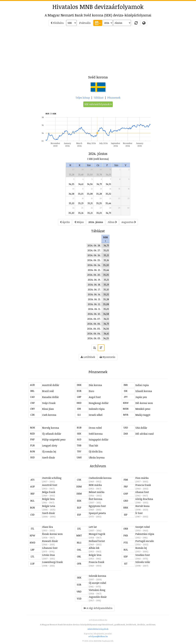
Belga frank (49, 492)
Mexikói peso (143, 409)
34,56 (90, 184)
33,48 (81, 175)
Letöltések (88, 357)
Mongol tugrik (97, 534)
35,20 (71, 213)
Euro (91, 391)
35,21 (90, 213)
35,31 (90, 203)
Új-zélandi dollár (52, 434)
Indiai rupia (142, 385)
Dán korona (95, 385)
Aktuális (85, 23)
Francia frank (143, 485)
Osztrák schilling (52, 478)
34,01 (108, 175)
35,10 (72, 203)
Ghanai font (142, 492)
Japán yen (141, 397)
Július (112, 222)
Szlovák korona (97, 576)
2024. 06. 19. (94, 280)
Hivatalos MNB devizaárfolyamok (98, 7)
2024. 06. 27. (94, 250)
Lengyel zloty (50, 446)
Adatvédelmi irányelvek (98, 629)
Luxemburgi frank (52, 562)
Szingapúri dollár (99, 440)
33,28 (72, 175)
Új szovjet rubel (97, 583)
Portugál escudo (145, 541)
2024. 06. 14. (94, 294)
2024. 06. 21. (94, 270)
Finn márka (142, 478)
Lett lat (93, 527)
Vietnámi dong (97, 590)
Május (79, 222)
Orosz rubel (95, 428)
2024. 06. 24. (94, 265)
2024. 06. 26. (94, 255)
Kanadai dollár (51, 397)
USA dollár (141, 428)
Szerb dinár (49, 458)
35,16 (81, 213)
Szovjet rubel (143, 527)
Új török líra (96, 452)
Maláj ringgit (143, 415)
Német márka (97, 492)
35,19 (81, 203)
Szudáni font (143, 555)
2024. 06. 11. (94, 309)
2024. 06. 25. (94, 260)
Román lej (141, 548)
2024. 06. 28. (94, 245)
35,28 (99, 194)
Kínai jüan (48, 409)
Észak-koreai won (52, 534)
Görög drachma (144, 499)
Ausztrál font (50, 485)
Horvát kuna (142, 506)
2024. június (96, 222)
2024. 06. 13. (94, 299)
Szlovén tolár (143, 562)
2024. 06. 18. (94, 285)
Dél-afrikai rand (145, 434)
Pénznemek (114, 98)
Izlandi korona (144, 391)
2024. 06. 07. (94, 319)
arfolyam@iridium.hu (98, 636)
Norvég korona (51, 428)
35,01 (81, 194)
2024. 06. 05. (94, 329)
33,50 (90, 175)
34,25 (71, 184)
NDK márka (95, 485)
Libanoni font (50, 548)
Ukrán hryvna (97, 458)
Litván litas (49, 555)
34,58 (71, 194)
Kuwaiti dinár (50, 541)
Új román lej (49, 452)
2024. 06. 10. (94, 314)
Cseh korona (49, 415)
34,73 (99, 184)
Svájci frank (49, 403)
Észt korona (96, 499)
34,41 (81, 184)
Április (65, 222)
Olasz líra (48, 527)
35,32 (108, 194)
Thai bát (93, 446)
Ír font (139, 513)
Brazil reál (48, 391)
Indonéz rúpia (97, 409)
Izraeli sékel (96, 415)
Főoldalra (57, 23)
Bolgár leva (48, 499)
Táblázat (99, 98)
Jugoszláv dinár (98, 597)
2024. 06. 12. (94, 304)
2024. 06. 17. (94, 289)
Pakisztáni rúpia (145, 534)
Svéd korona (96, 434)
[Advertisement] (15, 52)
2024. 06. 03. (94, 338)
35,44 (108, 203)
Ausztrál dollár (51, 385)
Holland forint (97, 541)
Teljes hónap (83, 98)
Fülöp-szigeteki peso (54, 440)
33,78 (99, 175)
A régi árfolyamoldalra (98, 608)
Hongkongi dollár (99, 403)
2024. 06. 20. (94, 275)
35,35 (99, 203)
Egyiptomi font (97, 506)
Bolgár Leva (49, 506)
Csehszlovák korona (100, 478)
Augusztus (129, 222)
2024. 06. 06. (94, 324)
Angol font (95, 397)
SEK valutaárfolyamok (98, 104)
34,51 (108, 184)
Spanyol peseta (97, 513)
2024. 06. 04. (94, 334)
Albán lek (94, 548)
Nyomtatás (108, 357)
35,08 (90, 194)
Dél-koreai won (144, 403)
